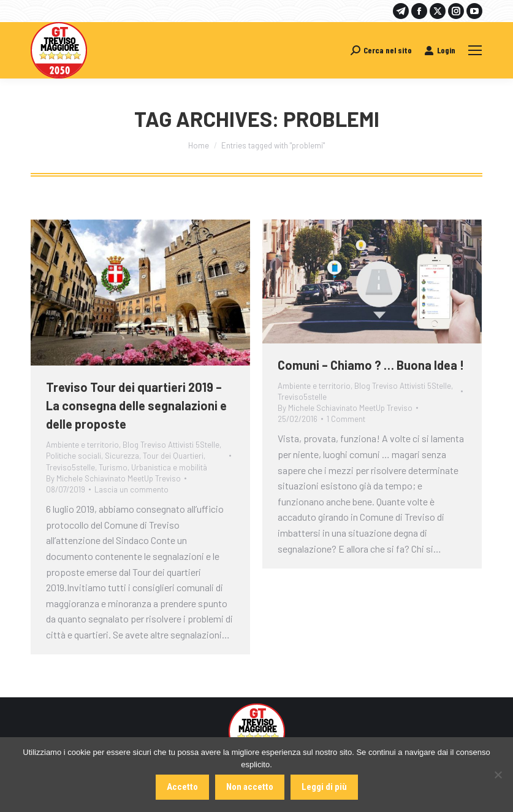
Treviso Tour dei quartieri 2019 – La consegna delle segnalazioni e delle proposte (136, 405)
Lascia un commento (131, 489)
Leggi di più (324, 787)
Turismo (113, 467)
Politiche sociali (74, 456)
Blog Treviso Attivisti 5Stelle (171, 445)
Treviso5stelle (70, 467)
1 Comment (346, 419)
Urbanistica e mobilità (169, 467)
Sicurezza (122, 456)
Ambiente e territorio (82, 445)
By (113, 478)
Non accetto (250, 787)
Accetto (182, 787)
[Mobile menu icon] (475, 50)
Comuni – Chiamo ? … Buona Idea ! (371, 365)
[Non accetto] (498, 775)
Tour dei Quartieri (173, 456)
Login (440, 50)
